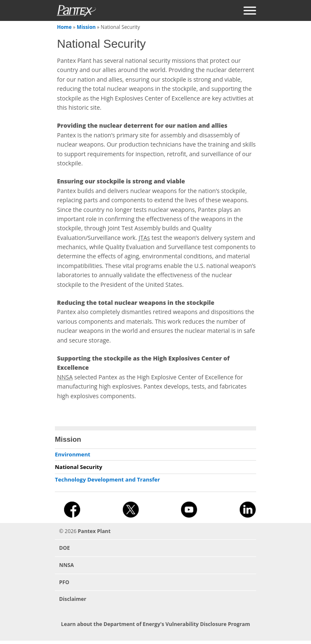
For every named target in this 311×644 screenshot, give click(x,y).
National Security (79, 467)
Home (64, 27)
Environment (73, 454)
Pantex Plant (94, 531)
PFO (64, 582)
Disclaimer (73, 599)
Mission (86, 27)
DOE (65, 548)
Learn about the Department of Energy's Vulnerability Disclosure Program (155, 624)
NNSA (66, 565)
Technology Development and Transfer (108, 479)
